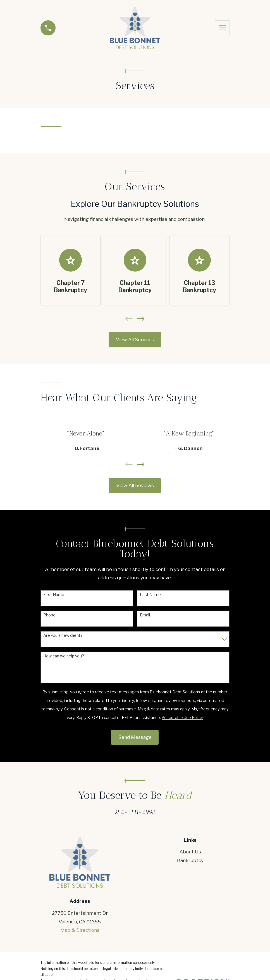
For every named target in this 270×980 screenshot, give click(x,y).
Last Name (150, 595)
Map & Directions (80, 930)
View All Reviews (135, 485)
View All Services (135, 340)
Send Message (135, 737)
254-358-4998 (135, 812)
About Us (190, 852)
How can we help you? (64, 656)
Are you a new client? (63, 635)
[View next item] (141, 319)
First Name (54, 595)
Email (145, 615)
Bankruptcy (190, 860)
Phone (49, 615)
